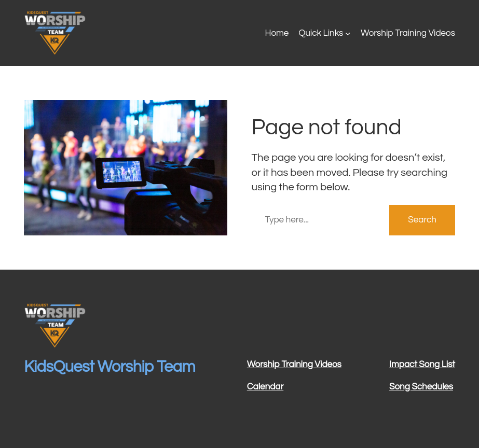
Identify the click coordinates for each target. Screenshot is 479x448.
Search (422, 220)
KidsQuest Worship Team (110, 367)
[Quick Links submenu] (348, 33)
